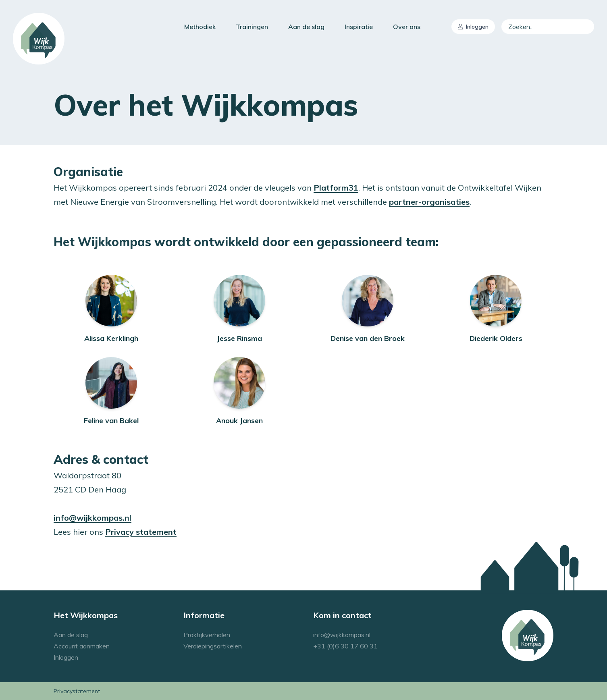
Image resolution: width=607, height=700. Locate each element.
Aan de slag (306, 27)
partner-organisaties (429, 202)
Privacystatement (77, 691)
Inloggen (473, 27)
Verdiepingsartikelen (213, 646)
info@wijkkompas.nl (93, 518)
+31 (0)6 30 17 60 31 (345, 646)
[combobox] (548, 27)
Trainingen (252, 27)
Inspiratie (359, 27)
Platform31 (336, 188)
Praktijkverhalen (207, 635)
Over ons (407, 27)
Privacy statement (141, 532)
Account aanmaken (82, 646)
